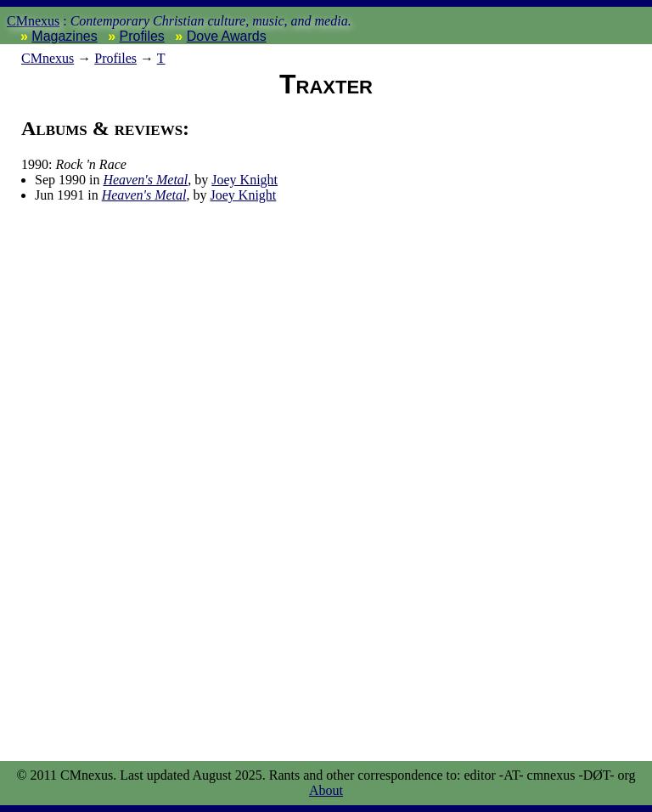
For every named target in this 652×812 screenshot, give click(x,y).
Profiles (142, 36)
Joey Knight (244, 180)
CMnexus (33, 21)
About (326, 790)
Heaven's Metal (145, 180)
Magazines (64, 36)
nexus (48, 58)
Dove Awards (227, 36)
